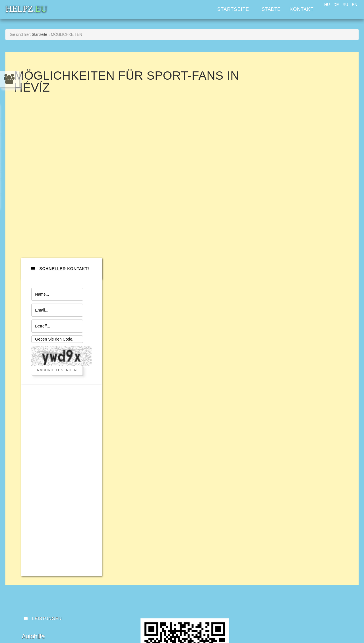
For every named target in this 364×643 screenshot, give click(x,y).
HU (327, 5)
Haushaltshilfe (40, 486)
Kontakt (302, 9)
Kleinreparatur (40, 467)
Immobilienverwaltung (50, 523)
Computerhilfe (40, 476)
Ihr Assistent (38, 495)
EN (354, 5)
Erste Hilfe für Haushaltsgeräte (62, 457)
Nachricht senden (307, 172)
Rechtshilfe (36, 504)
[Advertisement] (311, 283)
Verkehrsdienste (43, 448)
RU (345, 5)
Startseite (233, 9)
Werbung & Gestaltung (52, 514)
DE (336, 5)
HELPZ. (296, 458)
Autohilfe (33, 439)
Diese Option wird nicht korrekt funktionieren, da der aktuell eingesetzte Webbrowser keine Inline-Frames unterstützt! (180, 174)
